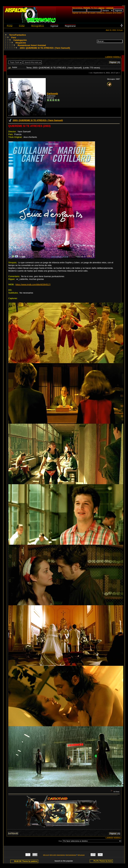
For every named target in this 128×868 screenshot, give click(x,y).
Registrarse (70, 26)
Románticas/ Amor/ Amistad (32, 45)
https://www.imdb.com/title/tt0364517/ (33, 284)
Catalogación (20, 40)
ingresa (101, 8)
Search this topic (32, 62)
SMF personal (81, 855)
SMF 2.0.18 (46, 855)
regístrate (110, 8)
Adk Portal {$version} (71, 855)
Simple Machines (61, 855)
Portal (10, 26)
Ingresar (54, 26)
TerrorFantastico (17, 35)
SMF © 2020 (53, 855)
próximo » (117, 57)
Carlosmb (52, 94)
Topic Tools (15, 62)
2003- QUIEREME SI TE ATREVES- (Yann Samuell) (45, 48)
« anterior (109, 57)
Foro (14, 38)
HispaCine (21, 43)
